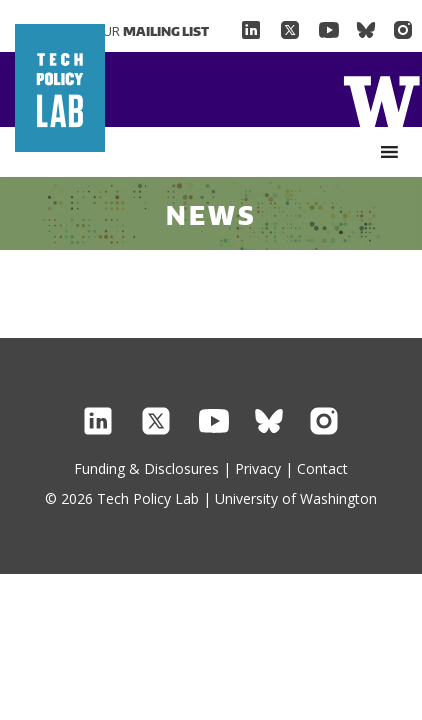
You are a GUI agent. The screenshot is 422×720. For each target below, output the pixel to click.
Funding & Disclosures (146, 468)
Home (381, 99)
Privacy (258, 468)
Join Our (137, 31)
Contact (322, 468)
